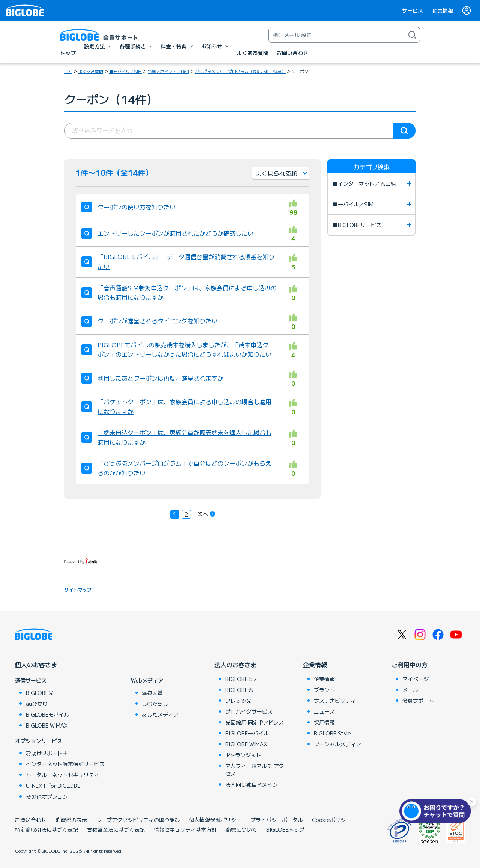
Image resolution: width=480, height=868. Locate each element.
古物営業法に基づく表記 (116, 829)
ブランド (324, 690)
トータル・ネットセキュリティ (63, 775)
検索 (404, 131)
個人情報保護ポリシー (215, 820)
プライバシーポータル (277, 820)
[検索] (412, 35)
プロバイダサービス (249, 711)
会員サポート (418, 701)
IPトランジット (243, 755)
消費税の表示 (71, 820)
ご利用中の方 (409, 665)
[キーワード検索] (337, 35)
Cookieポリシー (331, 820)
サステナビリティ (335, 701)
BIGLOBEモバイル (48, 714)
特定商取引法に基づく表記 (46, 829)
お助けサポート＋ (47, 753)
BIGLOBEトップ (285, 829)
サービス (412, 10)
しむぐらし (155, 704)
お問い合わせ (31, 820)
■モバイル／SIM (125, 71)
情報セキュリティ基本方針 (185, 829)
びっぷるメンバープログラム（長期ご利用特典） (240, 71)
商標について (241, 829)
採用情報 (324, 722)
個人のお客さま (36, 665)
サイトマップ (78, 589)
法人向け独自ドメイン (252, 784)
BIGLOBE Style (332, 733)
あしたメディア (160, 714)
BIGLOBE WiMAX (47, 725)
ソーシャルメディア (337, 744)
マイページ (415, 679)
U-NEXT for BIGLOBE (53, 786)
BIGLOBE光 (40, 693)
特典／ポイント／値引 (168, 71)
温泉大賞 (152, 693)
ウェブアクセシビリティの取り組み (138, 820)
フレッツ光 (238, 701)
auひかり (37, 704)
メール (410, 690)
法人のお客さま (235, 665)
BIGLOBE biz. (242, 679)
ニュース (324, 711)
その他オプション (47, 796)
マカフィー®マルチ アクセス (255, 770)
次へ (203, 514)
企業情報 (442, 10)
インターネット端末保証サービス (65, 764)
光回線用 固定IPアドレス (255, 722)
